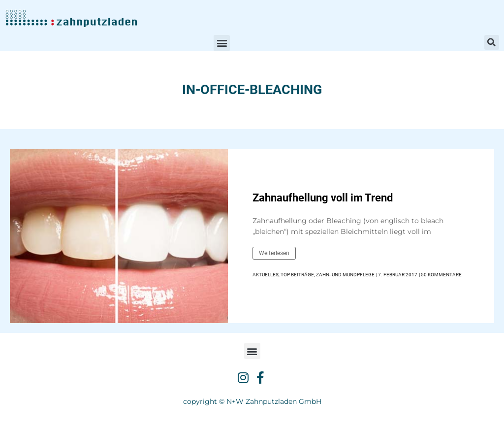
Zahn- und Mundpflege (345, 275)
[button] (222, 43)
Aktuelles (266, 275)
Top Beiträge (297, 275)
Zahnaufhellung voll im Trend (323, 198)
